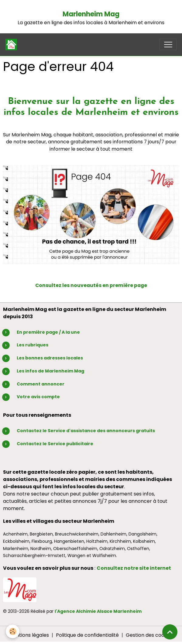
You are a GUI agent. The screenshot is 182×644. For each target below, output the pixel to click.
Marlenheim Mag (91, 14)
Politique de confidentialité (87, 635)
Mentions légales (29, 635)
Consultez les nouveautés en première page (91, 285)
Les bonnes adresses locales (50, 358)
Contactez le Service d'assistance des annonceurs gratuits (86, 431)
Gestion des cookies (150, 635)
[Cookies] (13, 631)
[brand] (13, 45)
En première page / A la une (48, 332)
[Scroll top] (170, 632)
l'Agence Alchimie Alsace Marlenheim (98, 611)
